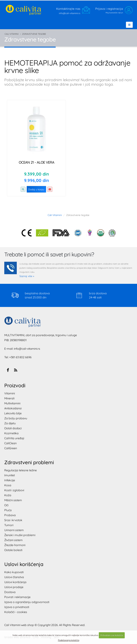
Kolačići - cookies (16, 612)
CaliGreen (11, 448)
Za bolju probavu (16, 418)
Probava (10, 515)
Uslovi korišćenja (15, 582)
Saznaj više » (27, 276)
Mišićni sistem (13, 500)
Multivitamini (12, 403)
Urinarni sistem (14, 530)
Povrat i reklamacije (17, 597)
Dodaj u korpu (36, 189)
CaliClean (10, 443)
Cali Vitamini (12, 34)
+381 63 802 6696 (20, 357)
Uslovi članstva (14, 577)
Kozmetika (11, 433)
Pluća (8, 510)
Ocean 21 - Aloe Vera (36, 162)
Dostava (10, 592)
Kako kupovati (14, 572)
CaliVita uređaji (14, 438)
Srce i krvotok (13, 520)
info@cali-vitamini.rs (27, 349)
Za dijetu (10, 423)
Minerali (9, 398)
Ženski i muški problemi (20, 535)
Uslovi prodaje (14, 587)
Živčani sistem (13, 540)
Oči (6, 505)
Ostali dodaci (13, 428)
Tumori (9, 525)
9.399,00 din (36, 174)
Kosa (8, 485)
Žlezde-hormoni (15, 545)
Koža (8, 495)
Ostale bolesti (13, 550)
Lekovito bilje (13, 413)
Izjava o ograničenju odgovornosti (27, 602)
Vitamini (10, 393)
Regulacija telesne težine (21, 470)
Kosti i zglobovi (14, 490)
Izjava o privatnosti (17, 607)
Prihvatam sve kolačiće (112, 635)
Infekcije (10, 480)
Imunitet (10, 475)
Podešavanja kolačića (69, 640)
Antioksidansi (13, 408)
